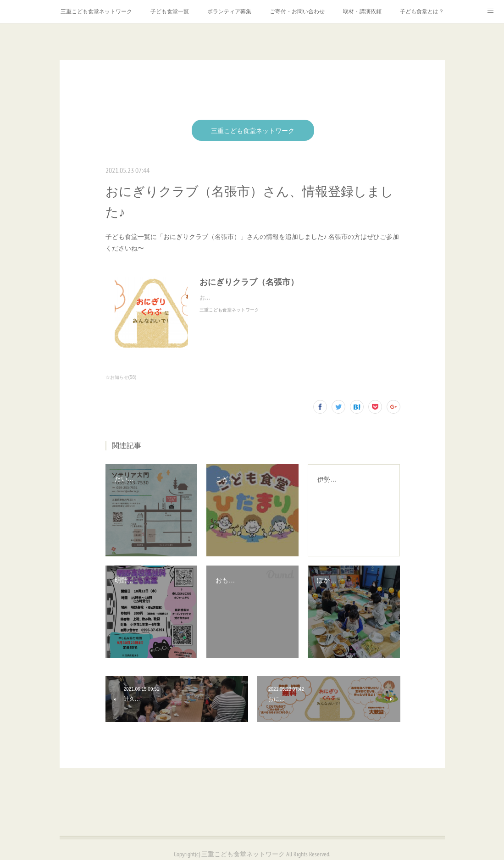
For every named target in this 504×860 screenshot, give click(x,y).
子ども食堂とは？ (422, 11)
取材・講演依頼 (362, 11)
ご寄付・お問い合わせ (297, 11)
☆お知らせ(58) (121, 377)
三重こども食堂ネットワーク (96, 11)
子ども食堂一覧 (170, 11)
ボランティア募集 (229, 11)
